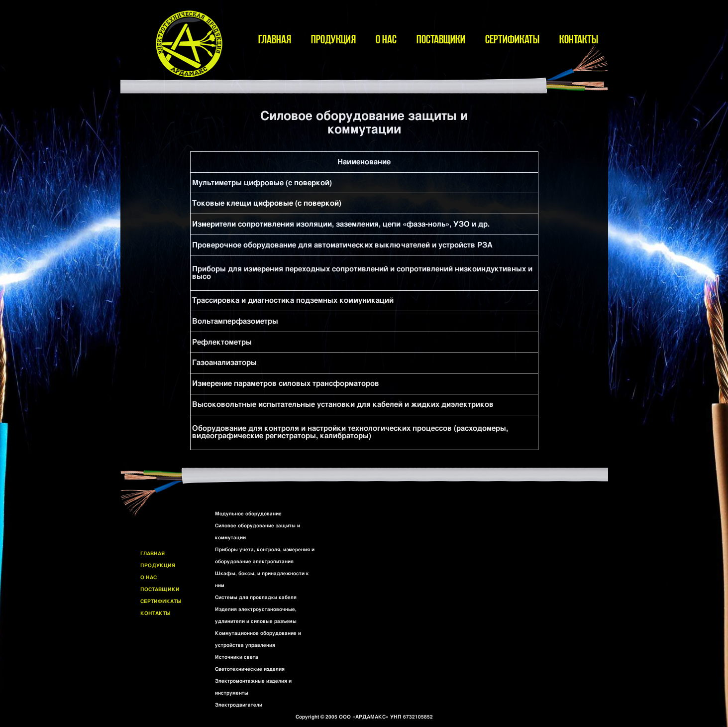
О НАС (386, 39)
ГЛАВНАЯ (275, 39)
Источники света (237, 657)
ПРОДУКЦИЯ (333, 39)
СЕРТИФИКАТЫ (512, 39)
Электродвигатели (239, 705)
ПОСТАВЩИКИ (441, 39)
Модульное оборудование (248, 514)
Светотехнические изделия (250, 669)
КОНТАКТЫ (579, 39)
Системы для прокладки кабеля (256, 598)
